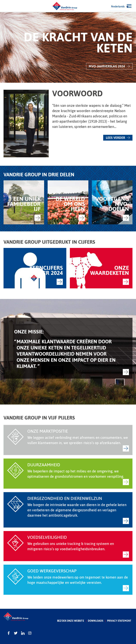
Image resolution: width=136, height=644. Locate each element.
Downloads (96, 621)
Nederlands (118, 6)
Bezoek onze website (71, 621)
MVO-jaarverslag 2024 (107, 66)
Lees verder (116, 138)
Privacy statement (119, 621)
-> (37, 218)
